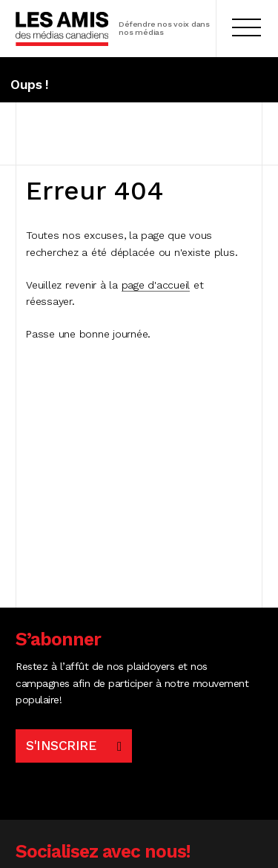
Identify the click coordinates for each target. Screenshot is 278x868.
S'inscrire (61, 746)
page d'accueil (156, 285)
